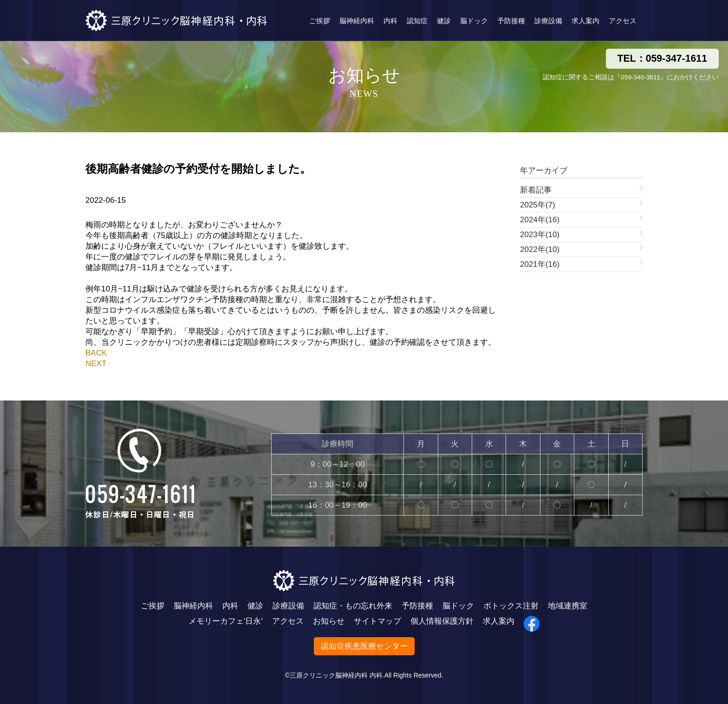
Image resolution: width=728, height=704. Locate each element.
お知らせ (329, 621)
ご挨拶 (320, 21)
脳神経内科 (357, 21)
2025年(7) (538, 205)
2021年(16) (540, 264)
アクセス (623, 21)
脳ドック (474, 21)
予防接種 (511, 21)
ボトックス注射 (511, 606)
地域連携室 (568, 606)
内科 (390, 21)
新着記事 (536, 190)
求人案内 (585, 21)
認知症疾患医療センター (364, 646)
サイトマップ (377, 621)
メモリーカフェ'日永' (226, 621)
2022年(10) (540, 249)
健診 (444, 21)
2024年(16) (540, 220)
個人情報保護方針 (442, 621)
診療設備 (548, 21)
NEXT (96, 364)
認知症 (417, 21)
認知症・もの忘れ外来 (353, 606)
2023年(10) (540, 235)
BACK (96, 353)
